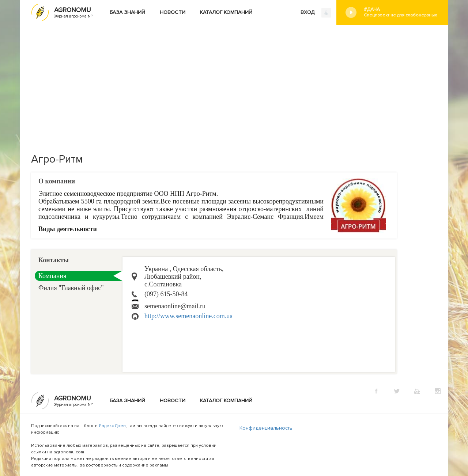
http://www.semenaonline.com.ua (188, 316)
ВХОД (316, 13)
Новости (173, 12)
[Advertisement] (234, 80)
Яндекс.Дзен (112, 426)
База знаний (127, 12)
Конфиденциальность (266, 428)
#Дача (400, 12)
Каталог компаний (226, 12)
